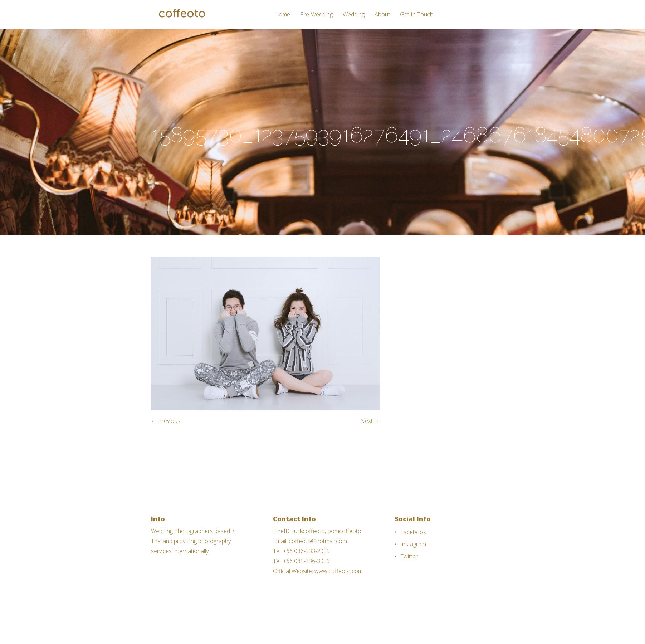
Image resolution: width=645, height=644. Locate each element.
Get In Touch (417, 15)
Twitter (409, 556)
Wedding (354, 15)
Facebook (413, 532)
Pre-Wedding (316, 15)
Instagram (413, 544)
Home (282, 15)
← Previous (166, 421)
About (382, 15)
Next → (370, 421)
